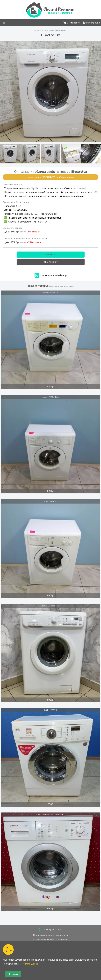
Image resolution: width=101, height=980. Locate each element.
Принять (13, 974)
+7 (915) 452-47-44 (52, 930)
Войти (75, 23)
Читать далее (31, 964)
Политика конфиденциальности (50, 935)
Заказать (50, 255)
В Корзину (50, 262)
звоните (50, 177)
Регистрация (91, 23)
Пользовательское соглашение (50, 939)
